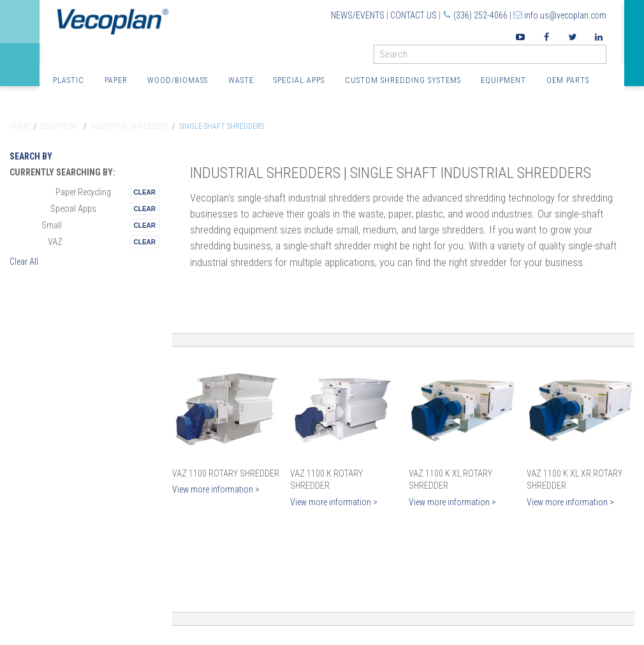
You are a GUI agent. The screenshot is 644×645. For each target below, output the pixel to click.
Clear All (24, 262)
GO (601, 57)
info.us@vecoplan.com (565, 15)
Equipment (503, 80)
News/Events (358, 15)
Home (19, 126)
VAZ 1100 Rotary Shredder (226, 473)
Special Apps (299, 80)
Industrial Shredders (129, 126)
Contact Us (413, 15)
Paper (116, 80)
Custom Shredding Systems (403, 80)
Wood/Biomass (178, 80)
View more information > (216, 489)
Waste (241, 80)
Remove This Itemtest (145, 192)
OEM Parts (568, 80)
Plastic (69, 80)
